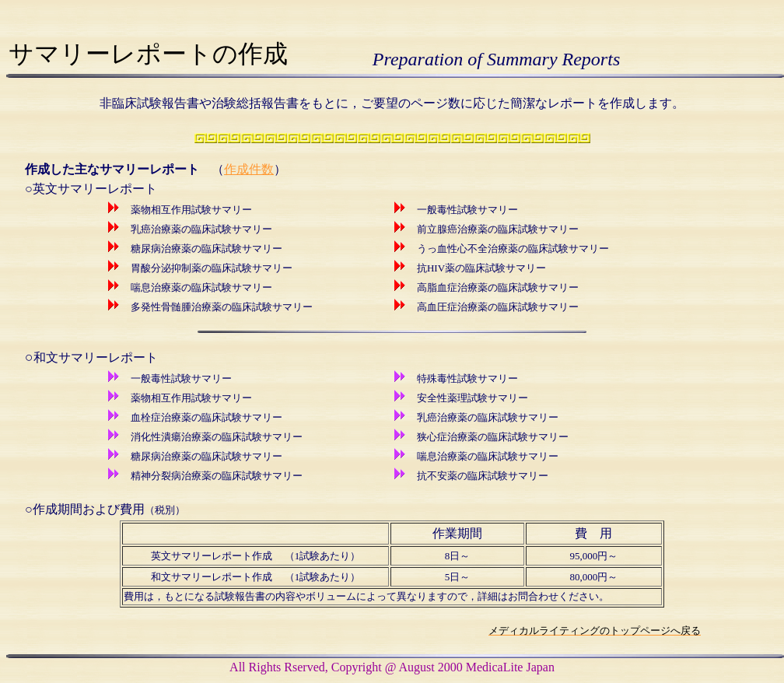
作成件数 (249, 169)
